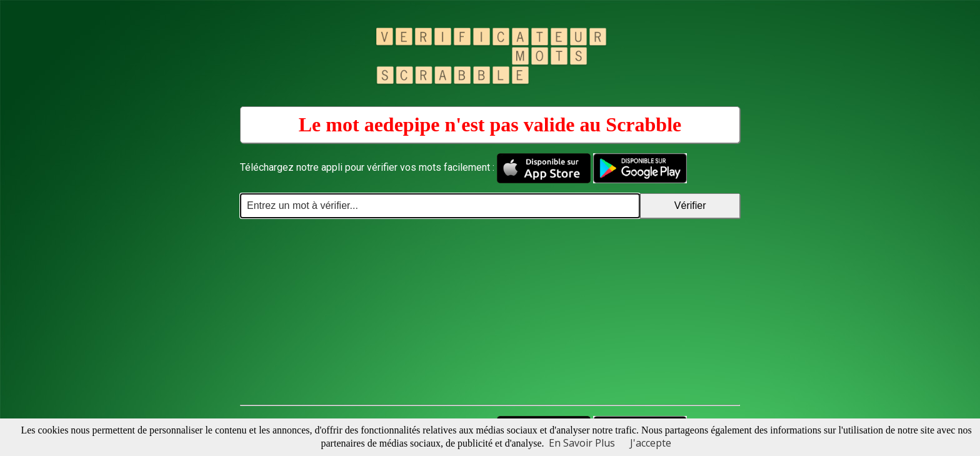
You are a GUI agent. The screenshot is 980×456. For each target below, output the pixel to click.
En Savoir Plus (582, 443)
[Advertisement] (490, 312)
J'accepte (651, 443)
